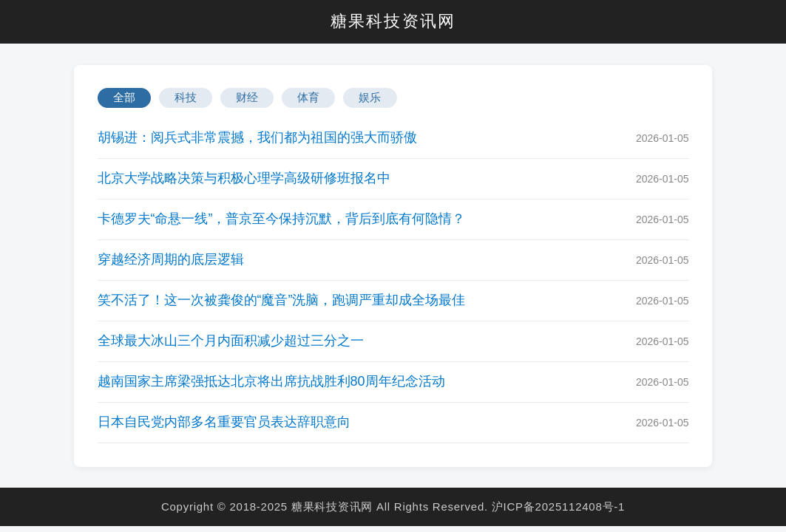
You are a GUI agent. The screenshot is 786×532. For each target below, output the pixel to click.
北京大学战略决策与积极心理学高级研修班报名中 (244, 178)
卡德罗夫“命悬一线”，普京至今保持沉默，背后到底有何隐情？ (282, 219)
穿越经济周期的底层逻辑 (171, 259)
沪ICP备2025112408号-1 (558, 507)
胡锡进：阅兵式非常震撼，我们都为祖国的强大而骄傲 (257, 137)
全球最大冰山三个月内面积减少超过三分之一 (231, 341)
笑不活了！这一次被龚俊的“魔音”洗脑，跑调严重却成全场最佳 (282, 300)
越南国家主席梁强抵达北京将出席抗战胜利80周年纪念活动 (271, 381)
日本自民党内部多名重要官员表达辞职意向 (224, 422)
